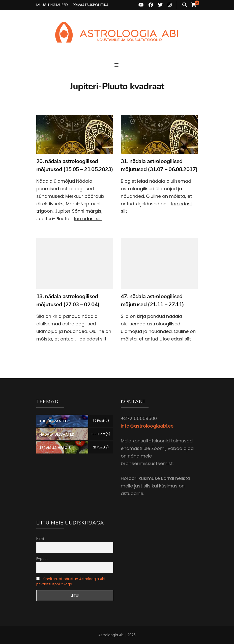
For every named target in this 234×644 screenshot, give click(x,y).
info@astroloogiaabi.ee (147, 426)
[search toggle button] (185, 5)
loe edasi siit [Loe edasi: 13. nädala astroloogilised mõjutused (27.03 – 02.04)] (92, 339)
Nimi (40, 539)
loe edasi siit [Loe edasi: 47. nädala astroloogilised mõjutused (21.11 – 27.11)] (177, 339)
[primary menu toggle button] (117, 65)
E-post (42, 559)
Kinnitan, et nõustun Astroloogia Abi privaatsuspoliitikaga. (71, 581)
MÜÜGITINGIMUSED (52, 5)
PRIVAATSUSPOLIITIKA (91, 5)
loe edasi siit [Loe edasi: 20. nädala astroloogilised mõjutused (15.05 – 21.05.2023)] (88, 219)
